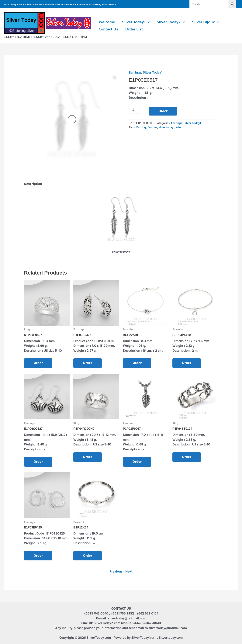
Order (163, 111)
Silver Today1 (136, 22)
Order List (134, 29)
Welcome (107, 22)
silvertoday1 (167, 127)
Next (129, 571)
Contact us (108, 29)
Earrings (135, 73)
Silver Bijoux (205, 22)
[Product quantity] (135, 110)
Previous (116, 571)
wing (179, 127)
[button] (148, 22)
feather (152, 127)
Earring (141, 127)
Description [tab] (33, 184)
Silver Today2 (171, 22)
